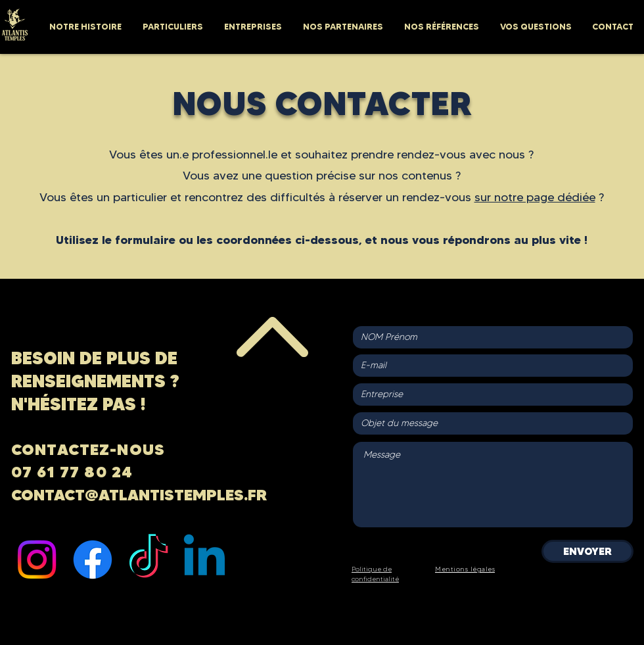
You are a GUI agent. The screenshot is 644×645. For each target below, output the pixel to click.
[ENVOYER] (587, 551)
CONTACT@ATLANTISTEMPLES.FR (139, 495)
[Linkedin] (204, 560)
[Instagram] (37, 560)
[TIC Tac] (149, 560)
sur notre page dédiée (535, 197)
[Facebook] (93, 560)
